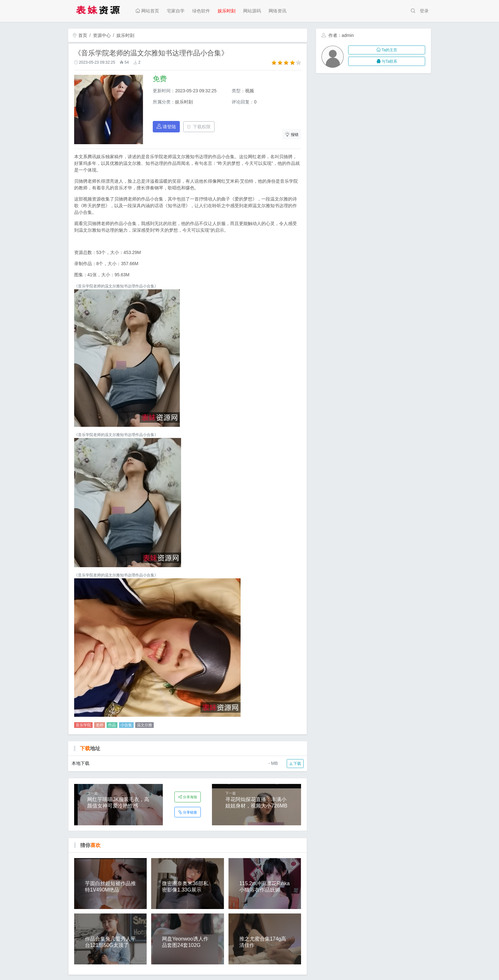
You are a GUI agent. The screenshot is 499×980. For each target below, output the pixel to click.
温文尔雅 (144, 725)
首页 (80, 35)
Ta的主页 (387, 50)
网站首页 (147, 11)
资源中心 (102, 35)
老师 (100, 725)
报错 (292, 134)
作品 (112, 725)
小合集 (126, 725)
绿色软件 (201, 11)
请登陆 (166, 127)
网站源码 (252, 11)
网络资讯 (278, 11)
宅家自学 (176, 11)
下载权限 (199, 127)
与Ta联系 (387, 61)
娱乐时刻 (227, 11)
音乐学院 (83, 725)
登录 (424, 11)
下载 (295, 764)
